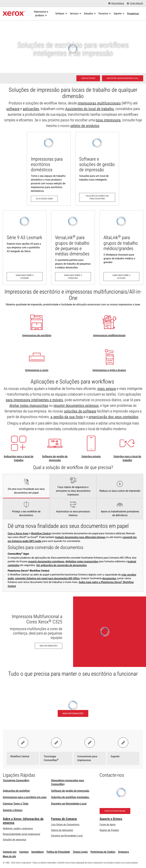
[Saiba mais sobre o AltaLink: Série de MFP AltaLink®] (121, 248)
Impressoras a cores (37, 370)
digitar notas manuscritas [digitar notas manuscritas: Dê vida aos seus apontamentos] (29, 406)
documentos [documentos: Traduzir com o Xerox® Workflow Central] (109, 578)
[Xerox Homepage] (14, 14)
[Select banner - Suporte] (123, 743)
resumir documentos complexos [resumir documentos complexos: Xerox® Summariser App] (46, 561)
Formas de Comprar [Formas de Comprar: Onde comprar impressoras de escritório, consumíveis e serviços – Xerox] (64, 819)
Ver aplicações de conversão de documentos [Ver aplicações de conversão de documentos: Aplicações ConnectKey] (61, 565)
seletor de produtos (85, 126)
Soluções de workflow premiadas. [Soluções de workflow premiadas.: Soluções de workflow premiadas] (70, 797)
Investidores (38, 852)
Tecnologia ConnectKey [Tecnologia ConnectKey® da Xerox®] (16, 780)
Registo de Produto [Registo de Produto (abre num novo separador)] (109, 830)
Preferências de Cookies (103, 852)
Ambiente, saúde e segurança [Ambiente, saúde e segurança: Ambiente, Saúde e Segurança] (18, 828)
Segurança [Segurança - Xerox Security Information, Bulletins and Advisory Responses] (123, 852)
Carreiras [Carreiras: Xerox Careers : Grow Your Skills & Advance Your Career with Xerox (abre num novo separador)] (24, 852)
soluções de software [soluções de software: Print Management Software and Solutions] (80, 411)
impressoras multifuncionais (99, 103)
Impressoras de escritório (37, 335)
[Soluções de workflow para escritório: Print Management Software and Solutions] (97, 169)
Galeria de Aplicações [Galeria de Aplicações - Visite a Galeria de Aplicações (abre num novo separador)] (62, 830)
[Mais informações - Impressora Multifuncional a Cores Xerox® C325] (73, 632)
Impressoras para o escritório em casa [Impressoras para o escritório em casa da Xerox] (25, 797)
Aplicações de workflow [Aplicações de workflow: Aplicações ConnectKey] (16, 791)
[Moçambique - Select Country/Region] (116, 3)
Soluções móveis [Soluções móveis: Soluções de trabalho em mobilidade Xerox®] (91, 456)
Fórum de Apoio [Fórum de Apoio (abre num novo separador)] (108, 825)
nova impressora (108, 120)
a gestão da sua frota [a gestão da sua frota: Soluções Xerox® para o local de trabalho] (67, 417)
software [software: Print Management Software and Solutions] (13, 109)
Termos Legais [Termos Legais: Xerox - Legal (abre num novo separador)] (80, 852)
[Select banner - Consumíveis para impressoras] (90, 743)
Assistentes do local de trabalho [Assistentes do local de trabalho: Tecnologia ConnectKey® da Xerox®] (90, 109)
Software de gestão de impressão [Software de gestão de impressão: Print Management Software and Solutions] (70, 791)
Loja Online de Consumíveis (65, 825)
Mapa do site (9, 856)
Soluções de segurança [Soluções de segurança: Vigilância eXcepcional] (15, 840)
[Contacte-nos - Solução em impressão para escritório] (88, 78)
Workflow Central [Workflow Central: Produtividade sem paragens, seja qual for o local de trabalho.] (41, 533)
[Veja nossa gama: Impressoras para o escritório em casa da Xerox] (49, 169)
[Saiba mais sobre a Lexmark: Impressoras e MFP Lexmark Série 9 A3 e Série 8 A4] (25, 248)
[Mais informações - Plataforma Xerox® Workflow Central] (73, 713)
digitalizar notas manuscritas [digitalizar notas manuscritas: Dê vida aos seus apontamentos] (82, 561)
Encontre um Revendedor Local (69, 804)
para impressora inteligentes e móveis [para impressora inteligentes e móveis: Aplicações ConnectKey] (34, 400)
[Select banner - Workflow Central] (23, 743)
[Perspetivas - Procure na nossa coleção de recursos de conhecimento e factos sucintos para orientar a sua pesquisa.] (133, 14)
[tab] (26, 486)
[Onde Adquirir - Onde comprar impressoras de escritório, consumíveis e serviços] (135, 3)
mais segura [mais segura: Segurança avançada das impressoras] (107, 389)
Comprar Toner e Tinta (16, 804)
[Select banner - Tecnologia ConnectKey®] (56, 743)
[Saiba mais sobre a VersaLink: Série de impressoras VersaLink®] (73, 248)
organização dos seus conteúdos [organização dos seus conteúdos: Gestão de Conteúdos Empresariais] (113, 417)
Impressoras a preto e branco (109, 370)
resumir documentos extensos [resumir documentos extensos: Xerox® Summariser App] (76, 406)
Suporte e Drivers (13, 810)
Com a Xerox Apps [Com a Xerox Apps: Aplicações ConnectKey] (18, 533)
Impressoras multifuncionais (109, 335)
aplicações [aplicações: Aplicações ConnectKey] (31, 109)
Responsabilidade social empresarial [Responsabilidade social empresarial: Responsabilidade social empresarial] (21, 834)
